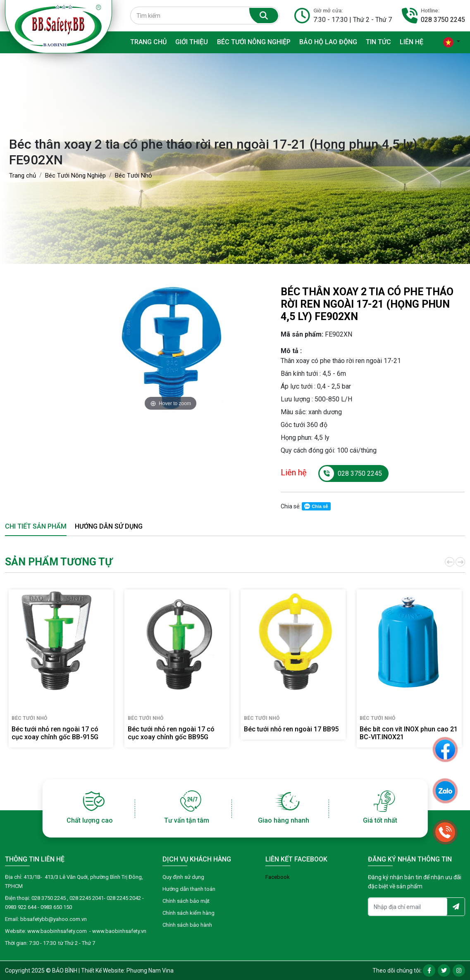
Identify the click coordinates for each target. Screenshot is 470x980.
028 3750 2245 (443, 20)
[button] (449, 562)
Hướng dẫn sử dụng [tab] (109, 526)
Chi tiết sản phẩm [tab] (36, 526)
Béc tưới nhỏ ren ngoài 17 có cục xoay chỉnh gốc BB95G (171, 733)
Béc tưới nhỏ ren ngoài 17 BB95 (291, 729)
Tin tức (378, 42)
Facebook (278, 877)
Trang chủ (148, 42)
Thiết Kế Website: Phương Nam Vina (127, 971)
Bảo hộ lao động (328, 42)
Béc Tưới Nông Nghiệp (254, 42)
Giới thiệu (192, 42)
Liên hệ (412, 42)
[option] (171, 348)
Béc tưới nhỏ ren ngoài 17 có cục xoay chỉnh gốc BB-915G (55, 733)
